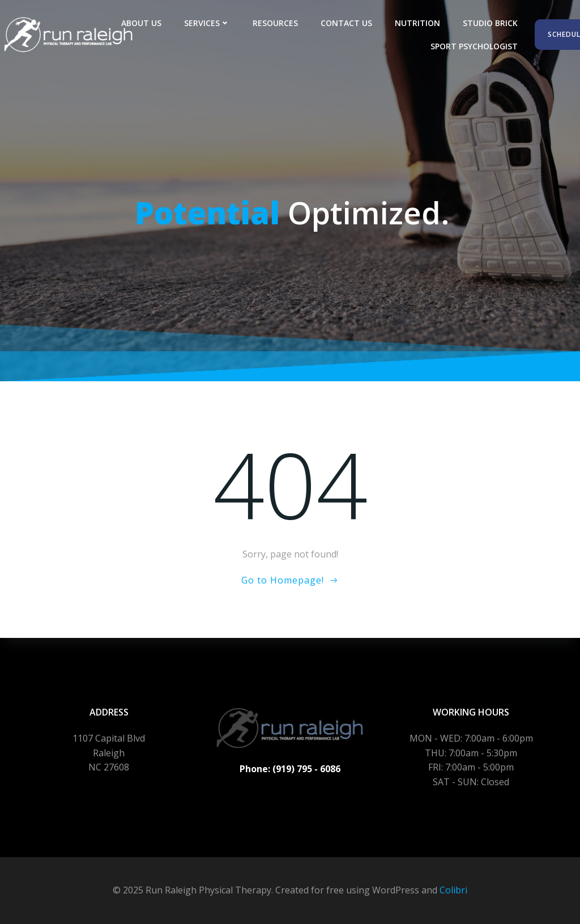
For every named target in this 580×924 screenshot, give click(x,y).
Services (207, 23)
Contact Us (346, 23)
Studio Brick (490, 23)
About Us (141, 23)
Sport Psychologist (474, 46)
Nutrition (417, 23)
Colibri (453, 890)
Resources (275, 23)
